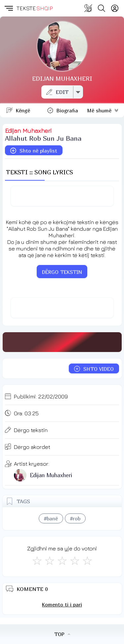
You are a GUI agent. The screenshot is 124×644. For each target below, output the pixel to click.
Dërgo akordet (32, 447)
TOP (62, 634)
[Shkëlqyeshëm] (87, 561)
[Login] (115, 8)
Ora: (26, 413)
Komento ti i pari (62, 604)
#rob (75, 518)
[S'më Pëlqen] (37, 561)
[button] (8, 8)
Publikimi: (41, 396)
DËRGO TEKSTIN (62, 272)
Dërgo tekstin (31, 430)
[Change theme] (88, 8)
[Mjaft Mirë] (75, 561)
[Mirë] (62, 561)
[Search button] (102, 8)
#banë (51, 518)
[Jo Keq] (50, 561)
